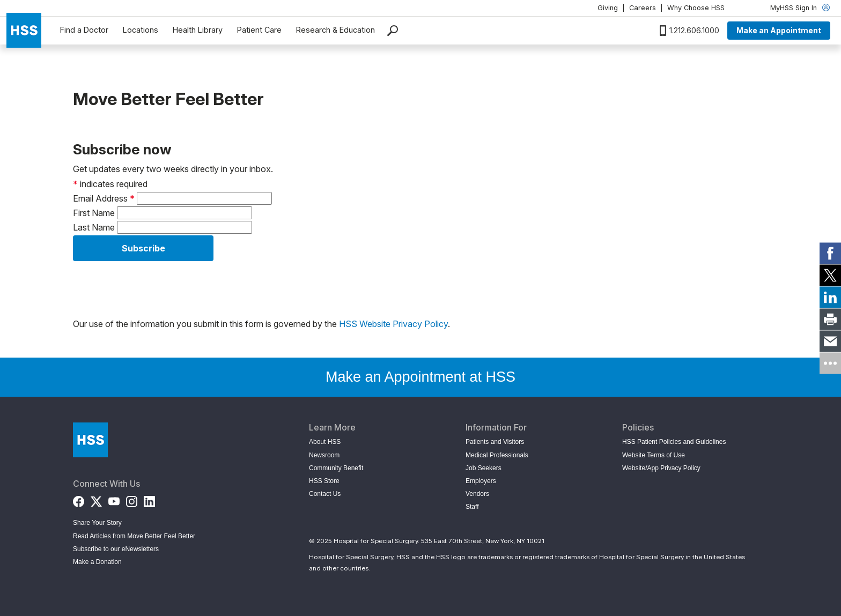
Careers (643, 8)
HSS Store (324, 481)
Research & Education (335, 30)
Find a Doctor (84, 30)
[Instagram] (132, 499)
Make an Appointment (779, 30)
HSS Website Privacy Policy (393, 324)
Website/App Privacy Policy (661, 468)
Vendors (477, 494)
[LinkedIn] (149, 499)
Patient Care (259, 30)
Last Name (94, 227)
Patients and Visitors (495, 442)
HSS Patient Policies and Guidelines (674, 442)
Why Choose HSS (696, 8)
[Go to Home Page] (90, 440)
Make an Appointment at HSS (420, 377)
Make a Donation (97, 562)
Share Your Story (97, 523)
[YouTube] (114, 499)
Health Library (198, 30)
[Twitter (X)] (96, 499)
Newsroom (324, 455)
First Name (94, 213)
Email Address (104, 198)
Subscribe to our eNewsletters (116, 549)
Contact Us (325, 494)
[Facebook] (79, 499)
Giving (608, 8)
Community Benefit (336, 468)
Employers (481, 481)
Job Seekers (484, 468)
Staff (472, 507)
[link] (830, 253)
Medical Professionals (497, 455)
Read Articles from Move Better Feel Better (134, 536)
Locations (141, 30)
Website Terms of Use (654, 455)
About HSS (325, 442)
